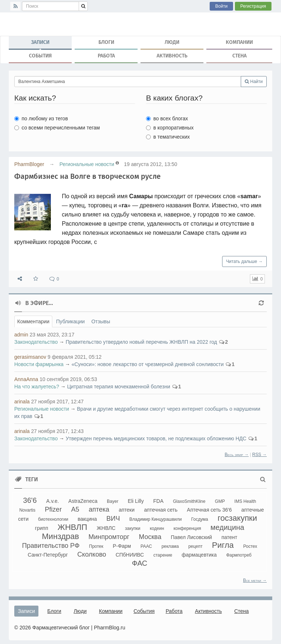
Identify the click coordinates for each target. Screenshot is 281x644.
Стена (239, 56)
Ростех (250, 546)
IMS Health (245, 501)
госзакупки (237, 518)
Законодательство (36, 342)
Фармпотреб (239, 555)
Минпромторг (109, 537)
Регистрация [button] (253, 6)
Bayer (113, 501)
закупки (133, 528)
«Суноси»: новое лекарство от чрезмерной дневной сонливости (147, 364)
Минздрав (61, 536)
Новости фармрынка (39, 364)
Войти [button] (221, 6)
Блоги (106, 42)
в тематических (168, 137)
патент (229, 537)
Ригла (223, 545)
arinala (22, 402)
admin (21, 335)
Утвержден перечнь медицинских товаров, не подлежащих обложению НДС (156, 438)
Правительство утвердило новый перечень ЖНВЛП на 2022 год (141, 342)
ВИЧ (113, 519)
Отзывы (101, 321)
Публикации (70, 321)
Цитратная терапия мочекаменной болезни (119, 387)
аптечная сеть (161, 510)
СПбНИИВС (130, 555)
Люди (172, 42)
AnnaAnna (26, 379)
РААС (146, 546)
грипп (42, 528)
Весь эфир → (237, 455)
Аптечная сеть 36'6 (209, 510)
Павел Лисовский (192, 537)
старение (163, 555)
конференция (187, 528)
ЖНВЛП (72, 527)
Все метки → (255, 580)
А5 (75, 509)
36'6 (30, 500)
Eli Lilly (136, 501)
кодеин (157, 528)
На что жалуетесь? (37, 387)
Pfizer (53, 509)
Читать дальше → (244, 261)
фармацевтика (199, 555)
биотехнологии (53, 519)
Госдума (200, 519)
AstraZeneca (83, 501)
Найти (254, 82)
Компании (239, 42)
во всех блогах (167, 118)
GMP (220, 501)
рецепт (196, 546)
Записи (40, 44)
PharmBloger (29, 164)
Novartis (27, 510)
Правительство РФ (51, 546)
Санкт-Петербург (48, 555)
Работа (106, 56)
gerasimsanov (30, 357)
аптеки (126, 510)
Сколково (92, 554)
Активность (172, 56)
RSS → (259, 455)
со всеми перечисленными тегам (57, 128)
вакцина (87, 519)
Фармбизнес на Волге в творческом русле (87, 176)
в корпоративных (170, 128)
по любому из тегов (41, 118)
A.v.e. (53, 501)
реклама (170, 546)
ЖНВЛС (106, 528)
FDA (158, 501)
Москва (150, 537)
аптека (99, 509)
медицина (227, 527)
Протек (96, 546)
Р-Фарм (122, 546)
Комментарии (33, 321)
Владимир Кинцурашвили (156, 519)
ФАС (139, 563)
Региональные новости (87, 164)
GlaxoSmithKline (189, 501)
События (40, 56)
